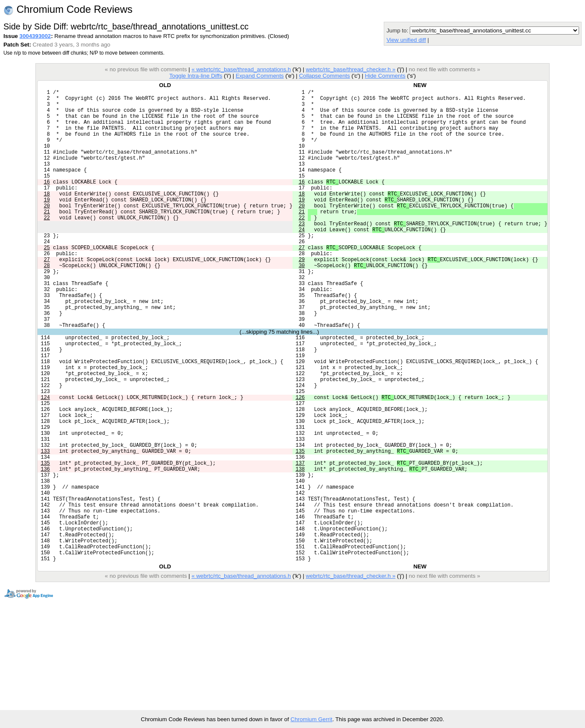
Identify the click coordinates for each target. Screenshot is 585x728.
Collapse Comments (324, 76)
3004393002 (35, 36)
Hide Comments (385, 76)
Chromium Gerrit (311, 719)
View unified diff (406, 40)
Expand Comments (260, 76)
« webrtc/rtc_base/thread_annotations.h (241, 69)
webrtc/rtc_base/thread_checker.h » (350, 69)
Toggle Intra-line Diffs (196, 76)
